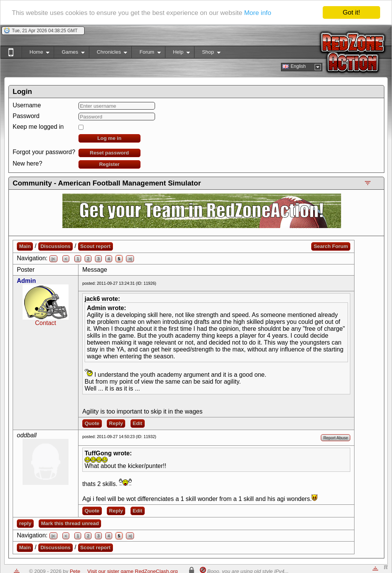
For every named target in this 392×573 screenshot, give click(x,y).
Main (25, 246)
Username (27, 105)
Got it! (351, 12)
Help (177, 53)
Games (69, 53)
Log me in (109, 138)
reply (25, 523)
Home (35, 53)
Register (109, 164)
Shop (207, 53)
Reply (116, 423)
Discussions (56, 246)
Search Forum (331, 246)
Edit (138, 423)
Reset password (109, 153)
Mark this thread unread (70, 523)
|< (53, 259)
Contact (45, 323)
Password (26, 116)
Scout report (96, 246)
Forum (146, 53)
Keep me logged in (38, 127)
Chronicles (108, 53)
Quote (92, 423)
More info (258, 13)
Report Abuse (336, 438)
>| (130, 259)
